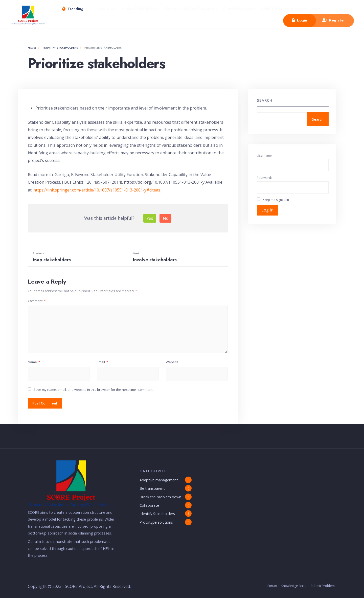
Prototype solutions (156, 522)
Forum (318, 9)
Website (172, 362)
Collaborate (149, 505)
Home (32, 48)
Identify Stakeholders (61, 48)
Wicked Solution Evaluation (191, 9)
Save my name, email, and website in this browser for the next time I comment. (93, 390)
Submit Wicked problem (283, 9)
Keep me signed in (276, 200)
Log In (267, 210)
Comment (37, 301)
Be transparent (152, 488)
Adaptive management (159, 480)
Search (265, 100)
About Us (107, 9)
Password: (264, 178)
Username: (265, 155)
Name (34, 362)
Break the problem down (160, 497)
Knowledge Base (239, 9)
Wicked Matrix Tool (140, 9)
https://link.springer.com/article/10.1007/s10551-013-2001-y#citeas (97, 190)
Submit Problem (323, 586)
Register (334, 20)
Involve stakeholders (177, 257)
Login (300, 20)
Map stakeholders (77, 257)
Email (103, 362)
